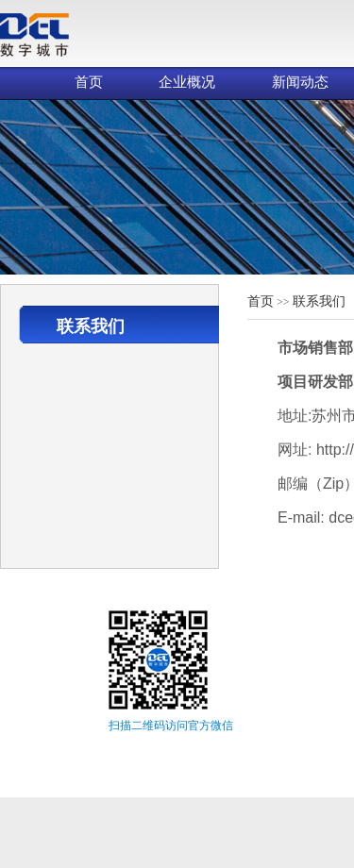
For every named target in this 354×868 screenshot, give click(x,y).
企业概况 (187, 82)
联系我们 (319, 301)
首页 (89, 82)
